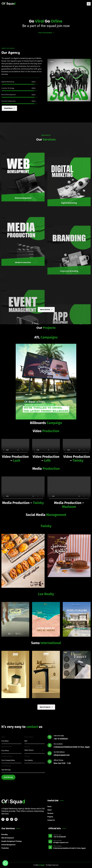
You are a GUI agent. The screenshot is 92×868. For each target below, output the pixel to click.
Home (49, 807)
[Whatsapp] (5, 863)
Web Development (8, 838)
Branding (4, 834)
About (49, 810)
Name (3, 781)
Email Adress (29, 781)
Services (50, 813)
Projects (50, 817)
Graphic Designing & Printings (12, 841)
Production (5, 848)
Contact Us (51, 820)
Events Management (8, 845)
